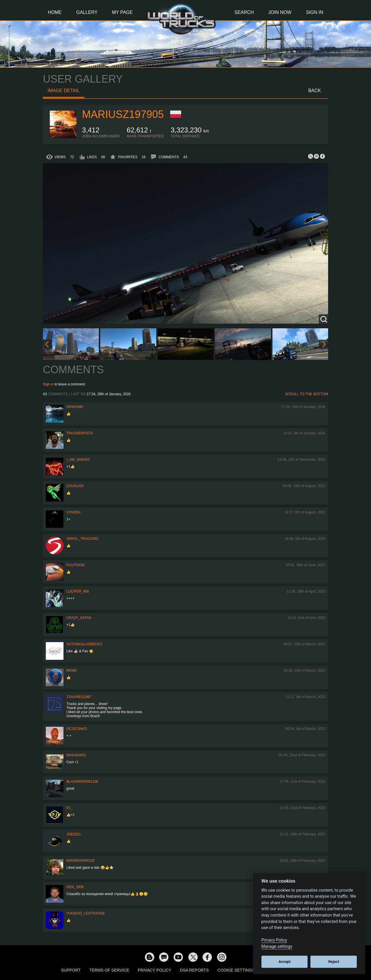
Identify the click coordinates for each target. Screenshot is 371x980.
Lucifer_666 (78, 591)
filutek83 (76, 565)
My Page (122, 12)
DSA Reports (194, 970)
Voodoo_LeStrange (86, 913)
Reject (334, 962)
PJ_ (69, 808)
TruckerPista (80, 433)
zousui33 (75, 486)
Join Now (280, 12)
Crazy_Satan (79, 618)
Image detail (64, 91)
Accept (284, 962)
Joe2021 (74, 834)
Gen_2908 (75, 887)
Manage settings (277, 947)
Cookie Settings (236, 970)
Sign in (48, 384)
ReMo (72, 671)
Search (244, 12)
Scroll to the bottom (307, 394)
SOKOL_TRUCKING (82, 539)
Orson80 (75, 407)
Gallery (87, 12)
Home (55, 12)
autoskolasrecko (84, 644)
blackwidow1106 (82, 782)
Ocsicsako (77, 729)
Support (71, 970)
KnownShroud (81, 861)
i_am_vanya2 (78, 460)
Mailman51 (76, 755)
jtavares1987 (79, 697)
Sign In (314, 12)
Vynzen (73, 512)
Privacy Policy (155, 970)
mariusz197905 (123, 114)
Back (314, 91)
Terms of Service (109, 970)
